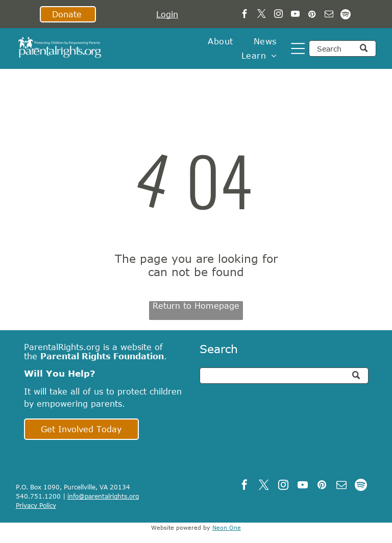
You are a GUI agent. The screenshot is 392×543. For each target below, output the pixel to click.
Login (167, 14)
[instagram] (278, 15)
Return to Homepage (196, 306)
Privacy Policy (36, 505)
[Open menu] (298, 48)
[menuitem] (220, 41)
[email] (329, 15)
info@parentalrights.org (103, 496)
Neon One (227, 527)
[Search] (342, 48)
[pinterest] (312, 15)
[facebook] (245, 15)
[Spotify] (346, 15)
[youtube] (295, 15)
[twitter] (262, 15)
